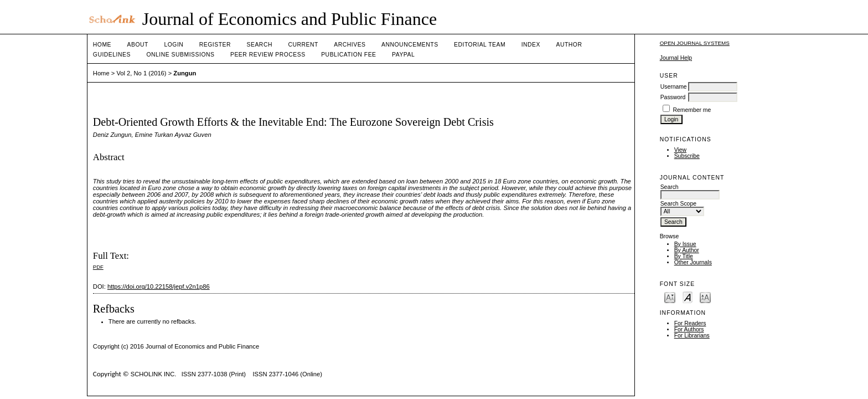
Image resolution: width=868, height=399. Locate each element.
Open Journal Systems (695, 43)
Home (102, 45)
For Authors (689, 329)
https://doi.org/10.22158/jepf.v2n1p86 (159, 287)
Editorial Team (480, 45)
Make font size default (688, 297)
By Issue (685, 244)
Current (303, 45)
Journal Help (676, 58)
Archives (350, 45)
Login (174, 45)
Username (674, 87)
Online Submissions (180, 55)
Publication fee (348, 55)
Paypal (403, 55)
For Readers (690, 323)
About (138, 45)
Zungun (185, 73)
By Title (684, 256)
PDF (98, 267)
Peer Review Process (268, 55)
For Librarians (692, 336)
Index (531, 45)
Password (673, 97)
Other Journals (693, 262)
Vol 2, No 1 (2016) (141, 73)
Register (215, 45)
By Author (687, 250)
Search (260, 45)
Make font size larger (705, 297)
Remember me (692, 110)
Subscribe (687, 156)
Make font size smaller (670, 297)
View (680, 150)
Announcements (410, 45)
